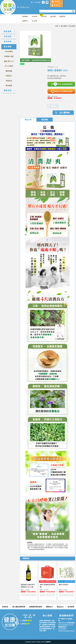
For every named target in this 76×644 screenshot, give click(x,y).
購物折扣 (29, 621)
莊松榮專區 (9, 52)
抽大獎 (27, 624)
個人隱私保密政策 (19, 607)
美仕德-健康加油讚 (8, 8)
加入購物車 (65, 113)
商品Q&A (60, 607)
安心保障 (34, 21)
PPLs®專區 (9, 66)
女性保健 (34, 16)
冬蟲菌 (72, 15)
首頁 (57, 26)
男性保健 (44, 16)
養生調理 (72, 26)
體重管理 (62, 16)
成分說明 (71, 607)
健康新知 (25, 21)
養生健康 (53, 16)
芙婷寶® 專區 (9, 57)
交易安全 (5, 607)
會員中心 (57, 5)
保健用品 (9, 81)
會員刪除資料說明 (36, 607)
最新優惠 (25, 16)
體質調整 (9, 71)
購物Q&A (49, 607)
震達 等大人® (9, 61)
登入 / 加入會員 (36, 2)
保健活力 (9, 76)
